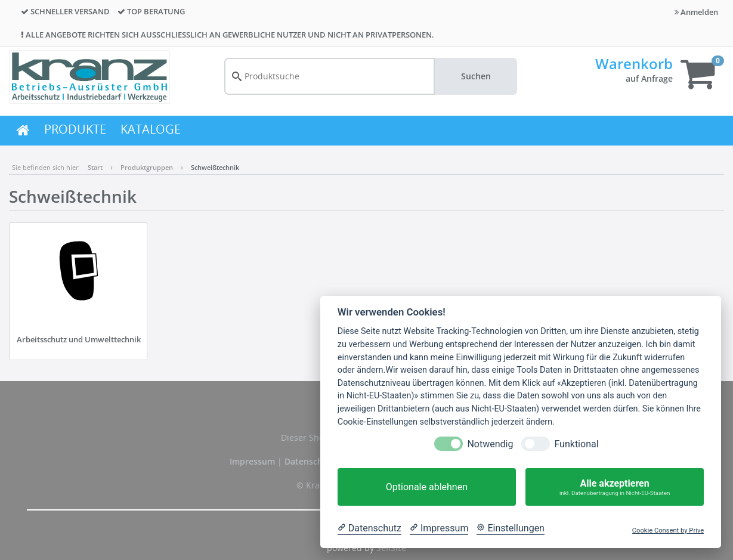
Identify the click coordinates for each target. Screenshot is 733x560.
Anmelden (696, 12)
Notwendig (490, 444)
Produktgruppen (147, 167)
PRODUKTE (75, 129)
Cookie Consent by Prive (668, 530)
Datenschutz (310, 461)
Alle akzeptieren (615, 487)
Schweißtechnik (215, 167)
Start (95, 167)
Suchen (476, 76)
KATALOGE (151, 129)
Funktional (576, 444)
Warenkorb (634, 64)
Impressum (253, 461)
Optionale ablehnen (427, 487)
